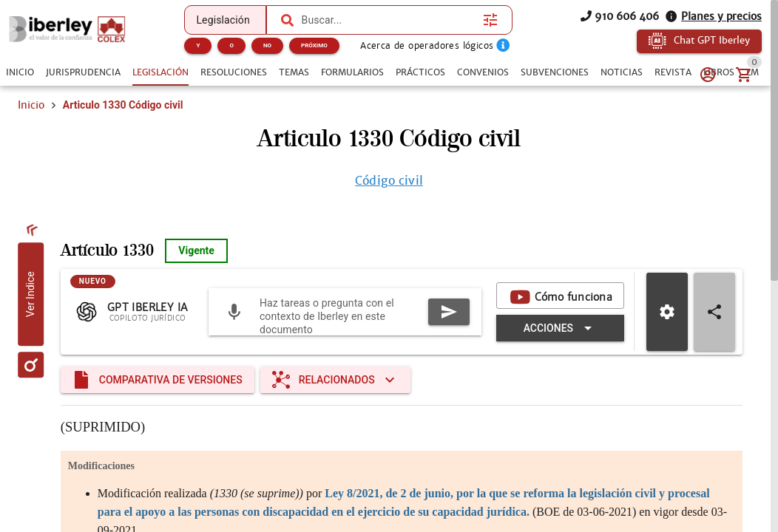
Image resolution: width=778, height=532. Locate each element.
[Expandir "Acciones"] (560, 328)
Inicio (31, 105)
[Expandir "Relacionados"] (335, 380)
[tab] (20, 72)
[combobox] (389, 20)
